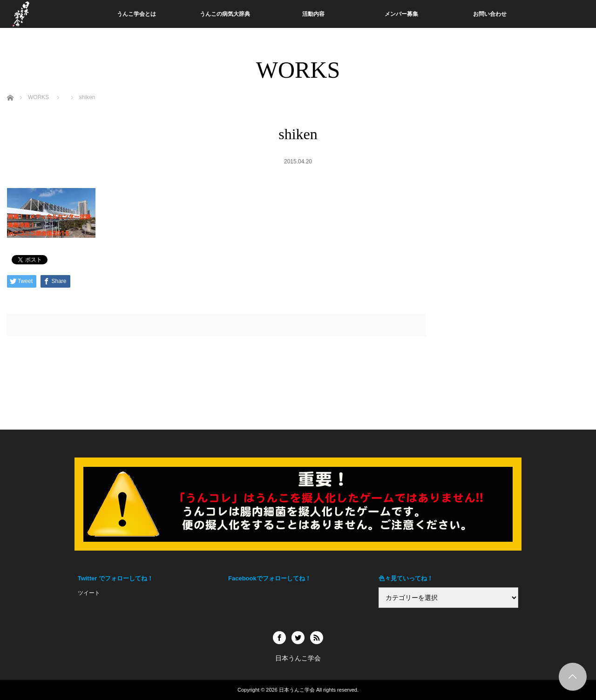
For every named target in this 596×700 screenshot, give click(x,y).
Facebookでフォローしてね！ (270, 578)
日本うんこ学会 (297, 690)
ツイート (89, 593)
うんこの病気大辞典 (225, 14)
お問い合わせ (490, 14)
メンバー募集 (401, 14)
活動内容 (313, 14)
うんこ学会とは (136, 14)
